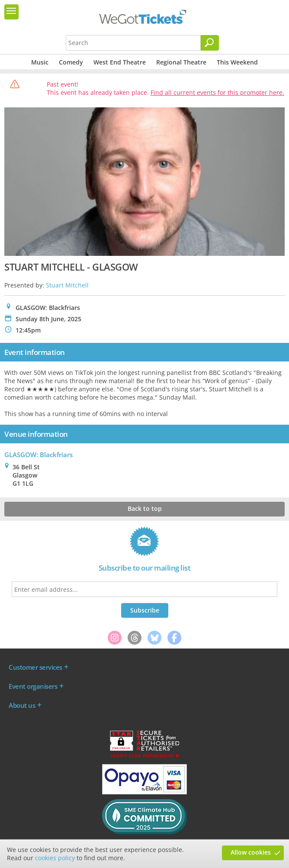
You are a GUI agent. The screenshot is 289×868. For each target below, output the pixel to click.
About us (22, 705)
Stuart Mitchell (67, 285)
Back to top (145, 508)
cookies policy (55, 858)
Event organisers (33, 686)
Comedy (71, 62)
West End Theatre (120, 62)
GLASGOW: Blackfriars (39, 455)
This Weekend (237, 62)
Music (40, 62)
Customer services (35, 667)
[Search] (210, 43)
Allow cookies (251, 852)
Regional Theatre (181, 62)
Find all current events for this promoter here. (217, 92)
